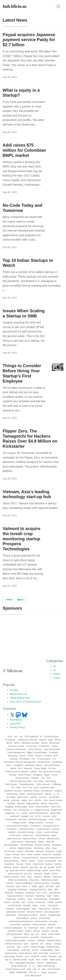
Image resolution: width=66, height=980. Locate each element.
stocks (26, 947)
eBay (48, 848)
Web (18, 788)
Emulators (54, 753)
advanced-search (35, 794)
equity (59, 851)
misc (23, 902)
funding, (58, 864)
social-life (34, 937)
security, (55, 931)
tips (60, 956)
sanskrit (50, 928)
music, (43, 905)
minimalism (54, 899)
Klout (9, 765)
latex (50, 890)
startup (49, 944)
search (28, 931)
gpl (7, 870)
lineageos (19, 893)
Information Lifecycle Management (20, 762)
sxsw (57, 950)
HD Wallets (24, 759)
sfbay (27, 934)
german (25, 867)
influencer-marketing (18, 880)
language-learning (38, 890)
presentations (23, 918)
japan (41, 886)
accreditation (47, 791)
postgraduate (54, 915)
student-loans (53, 947)
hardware (38, 874)
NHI (20, 768)
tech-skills (44, 953)
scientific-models (15, 931)
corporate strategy (26, 832)
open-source (45, 909)
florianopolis (51, 861)
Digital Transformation (37, 753)
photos (43, 915)
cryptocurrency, (30, 839)
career (24, 813)
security (45, 931)
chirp (54, 816)
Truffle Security (43, 784)
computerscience (26, 829)
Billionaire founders (30, 743)
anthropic (16, 800)
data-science (17, 842)
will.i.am (33, 972)
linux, (45, 893)
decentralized (27, 845)
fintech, (32, 861)
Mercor (39, 765)
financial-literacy (12, 861)
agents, (48, 794)
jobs (58, 886)
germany (34, 867)
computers (12, 829)
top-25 (8, 960)
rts (25, 928)
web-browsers (54, 969)
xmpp (44, 972)
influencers (34, 880)
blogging (9, 807)
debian (41, 842)
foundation (10, 864)
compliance (36, 826)
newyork (10, 909)
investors (10, 886)
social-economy (21, 937)
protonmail (15, 925)
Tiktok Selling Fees (20, 698)
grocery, (28, 874)
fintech (24, 861)
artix (46, 800)
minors (7, 902)
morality (27, 905)
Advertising (16, 720)
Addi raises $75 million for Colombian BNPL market (24, 150)
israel (25, 886)
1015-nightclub (31, 737)
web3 (12, 972)
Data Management (16, 753)
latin (56, 890)
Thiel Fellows (11, 784)
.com (10, 737)
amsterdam (54, 797)
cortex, (39, 832)
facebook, (47, 854)
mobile (50, 902)
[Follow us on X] (13, 715)
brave (31, 807)
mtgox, (35, 905)
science (59, 928)
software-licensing (13, 944)
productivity (44, 918)
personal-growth (52, 912)
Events (57, 674)
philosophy (11, 915)
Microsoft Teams (52, 765)
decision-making (43, 845)
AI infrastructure (51, 737)
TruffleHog (56, 784)
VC (55, 666)
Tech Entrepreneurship (21, 781)
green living (55, 870)
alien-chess (23, 797)
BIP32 (58, 740)
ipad (18, 886)
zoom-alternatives (33, 976)
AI (54, 670)
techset (20, 956)
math (49, 896)
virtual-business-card (15, 969)
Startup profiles (22, 778)
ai (54, 794)
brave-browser (43, 807)
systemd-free (11, 953)
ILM (33, 759)
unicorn (40, 963)
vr (39, 969)
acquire (58, 791)
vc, (34, 966)
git (45, 867)
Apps (51, 740)
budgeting (10, 813)
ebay (54, 848)
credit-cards (15, 835)
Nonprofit (28, 768)
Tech (49, 778)
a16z (36, 788)
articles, (38, 800)
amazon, (43, 797)
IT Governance (44, 759)
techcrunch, (55, 953)
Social (54, 775)
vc (30, 966)
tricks (38, 960)
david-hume (31, 842)
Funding (48, 756)
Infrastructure (44, 762)
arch (31, 800)
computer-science (51, 826)
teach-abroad (25, 953)
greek (45, 870)
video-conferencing (46, 966)
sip (32, 934)
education (29, 851)
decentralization (11, 845)
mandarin (29, 896)
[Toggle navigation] (58, 6)
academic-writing (31, 791)
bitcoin (44, 804)
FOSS (31, 756)
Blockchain (54, 743)
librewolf (9, 893)
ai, (58, 794)
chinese (46, 816)
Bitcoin (44, 743)
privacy (34, 918)
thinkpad (53, 956)
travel (31, 960)
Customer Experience (16, 749)
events (37, 854)
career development (39, 813)
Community (31, 746)
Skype (47, 775)
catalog (25, 816)
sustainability (47, 950)
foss (60, 861)
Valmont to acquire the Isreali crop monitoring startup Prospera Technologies (22, 539)
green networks (15, 874)
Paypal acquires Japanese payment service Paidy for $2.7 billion (29, 40)
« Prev (9, 600)
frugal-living (38, 864)
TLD (43, 778)
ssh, (42, 944)
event (30, 854)
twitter (45, 960)
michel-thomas (40, 899)
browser (8, 810)
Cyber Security (35, 749)
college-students (35, 823)
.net (15, 737)
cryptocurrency (14, 839)
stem (19, 947)
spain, (26, 944)
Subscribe (15, 724)
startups (57, 944)
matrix (56, 896)
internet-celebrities (24, 883)
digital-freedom (25, 848)
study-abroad (13, 950)
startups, (11, 947)
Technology (51, 781)
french (28, 864)
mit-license (40, 902)
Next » (21, 600)
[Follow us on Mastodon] (19, 715)
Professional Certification (17, 772)
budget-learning (42, 810)
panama (56, 909)
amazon (34, 797)
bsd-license (24, 810)
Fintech (39, 756)
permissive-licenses (16, 912)
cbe (31, 816)
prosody (53, 921)
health (47, 874)
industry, (38, 877)
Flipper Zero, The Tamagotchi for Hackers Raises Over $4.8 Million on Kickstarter (30, 439)
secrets (37, 931)
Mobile (13, 768)
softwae (31, 941)
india (23, 877)
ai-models (11, 797)
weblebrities (22, 972)
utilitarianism (51, 963)
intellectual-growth (50, 880)
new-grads (53, 905)
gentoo (16, 867)
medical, (22, 899)
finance (8, 858)
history (55, 874)
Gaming (14, 759)
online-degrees (23, 909)
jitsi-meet (50, 886)
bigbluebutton (33, 804)
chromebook (11, 819)
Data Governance (52, 749)
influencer (57, 877)
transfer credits (20, 960)
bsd (15, 810)
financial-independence (51, 858)
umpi (11, 963)
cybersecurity (53, 839)
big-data (21, 804)
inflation (47, 877)
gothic (59, 867)
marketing (40, 896)
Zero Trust (27, 788)
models (59, 902)
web (44, 969)
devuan (13, 848)
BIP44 (17, 743)
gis (41, 867)
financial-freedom (30, 858)
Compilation (44, 746)
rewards (52, 925)
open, (34, 909)
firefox (40, 861)
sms (37, 934)
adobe (22, 794)
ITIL (54, 759)
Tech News (38, 781)
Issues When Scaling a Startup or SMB (24, 313)
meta (30, 899)
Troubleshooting (26, 784)
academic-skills (47, 788)
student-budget (38, 947)
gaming (7, 867)
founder (20, 864)
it (29, 886)
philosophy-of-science (28, 915)
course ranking (51, 832)
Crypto (57, 678)
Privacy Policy (17, 727)
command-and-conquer (18, 826)
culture (42, 839)
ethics (8, 854)
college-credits (19, 823)
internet (10, 883)
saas (42, 928)
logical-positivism (15, 896)
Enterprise (13, 756)
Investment (57, 762)
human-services (12, 877)
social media (54, 934)
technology (9, 956)
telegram (35, 956)
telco (27, 956)
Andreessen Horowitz (27, 740)
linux (39, 893)
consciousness (43, 829)
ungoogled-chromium (25, 963)
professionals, (41, 921)
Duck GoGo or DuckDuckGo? (26, 702)
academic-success (13, 791)
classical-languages (38, 819)
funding (49, 864)
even (23, 854)
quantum (26, 925)
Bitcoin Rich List (18, 694)
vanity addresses (19, 966)
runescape (33, 928)
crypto (54, 835)
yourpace (52, 972)
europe (16, 854)
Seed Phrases (25, 775)
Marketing (30, 765)
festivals (57, 854)
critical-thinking (42, 835)
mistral (30, 902)
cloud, (58, 819)
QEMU (34, 772)
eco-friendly (10, 851)
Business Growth (16, 746)
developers (57, 845)
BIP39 (9, 743)
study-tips (26, 950)
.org (21, 737)
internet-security (42, 883)
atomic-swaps (56, 800)
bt (32, 810)
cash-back (15, 816)
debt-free (50, 842)
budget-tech (56, 810)
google (51, 867)
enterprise (50, 851)
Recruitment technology (50, 772)
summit (35, 950)
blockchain (54, 804)
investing (55, 883)
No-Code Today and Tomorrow (22, 208)
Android (43, 740)
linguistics (30, 893)
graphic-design (34, 870)
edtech (20, 851)
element (40, 851)
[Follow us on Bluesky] (25, 715)
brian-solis (56, 807)
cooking (56, 829)
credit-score (28, 835)
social (44, 934)
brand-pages (21, 807)
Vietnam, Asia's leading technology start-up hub (27, 494)
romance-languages (13, 928)
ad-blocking (12, 794)
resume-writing (39, 925)
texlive (44, 956)
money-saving (15, 905)
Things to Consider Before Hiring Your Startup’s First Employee (22, 373)
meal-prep (11, 899)
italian (34, 886)
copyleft (12, 832)
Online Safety (40, 768)
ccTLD (38, 816)
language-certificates (18, 890)
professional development (21, 921)
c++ (18, 813)
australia (11, 804)
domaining (39, 848)
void (29, 969)
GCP (56, 756)
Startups (35, 778)
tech (35, 953)
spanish (34, 944)
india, (30, 877)
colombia (49, 823)
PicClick (14, 690)
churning (23, 819)
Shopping (38, 775)
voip (34, 969)
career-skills (55, 813)
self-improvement (14, 934)
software (41, 941)
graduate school (18, 870)
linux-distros (55, 893)
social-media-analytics (16, 941)
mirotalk (16, 902)
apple (24, 800)
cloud (51, 819)
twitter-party (55, 960)
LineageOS (18, 765)
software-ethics (54, 941)
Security (13, 775)
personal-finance (35, 912)
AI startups (10, 740)
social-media (47, 937)
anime (7, 800)
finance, (17, 858)
